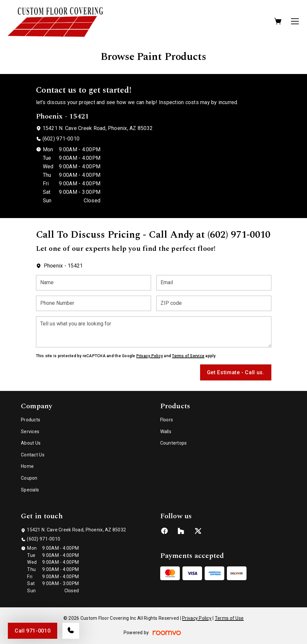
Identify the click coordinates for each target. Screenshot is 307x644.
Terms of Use (229, 618)
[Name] (94, 283)
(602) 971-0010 (61, 139)
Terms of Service (188, 356)
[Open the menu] (295, 21)
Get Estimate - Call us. (236, 372)
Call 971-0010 (33, 631)
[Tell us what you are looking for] (154, 332)
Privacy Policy (150, 356)
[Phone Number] (94, 303)
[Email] (214, 283)
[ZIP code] (214, 303)
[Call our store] (71, 631)
